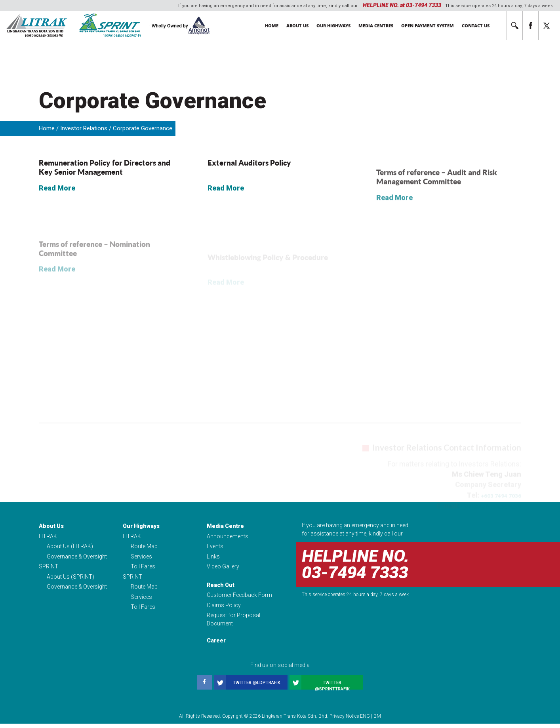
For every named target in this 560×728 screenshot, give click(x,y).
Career (216, 645)
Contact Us (476, 26)
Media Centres (376, 26)
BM (377, 720)
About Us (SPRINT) (70, 579)
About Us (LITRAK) (70, 547)
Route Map (144, 547)
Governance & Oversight (77, 558)
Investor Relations (84, 128)
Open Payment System (428, 26)
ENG (365, 720)
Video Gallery (223, 568)
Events (215, 547)
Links (213, 558)
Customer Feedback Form (239, 598)
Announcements (228, 536)
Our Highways (333, 26)
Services (141, 558)
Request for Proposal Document (233, 624)
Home (272, 26)
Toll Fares (143, 568)
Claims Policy (224, 609)
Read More (57, 193)
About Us (297, 26)
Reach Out (221, 587)
